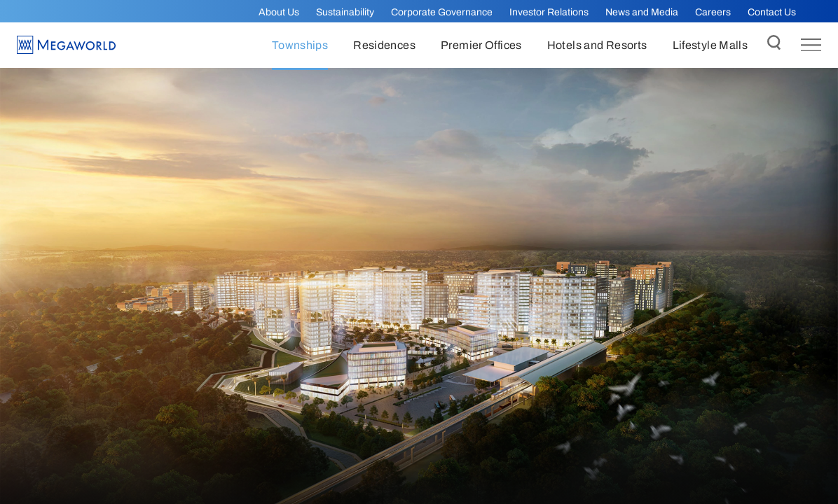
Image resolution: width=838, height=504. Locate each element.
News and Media (642, 12)
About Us (279, 12)
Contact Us (772, 12)
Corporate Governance (442, 12)
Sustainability (345, 12)
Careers (713, 12)
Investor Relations (549, 12)
